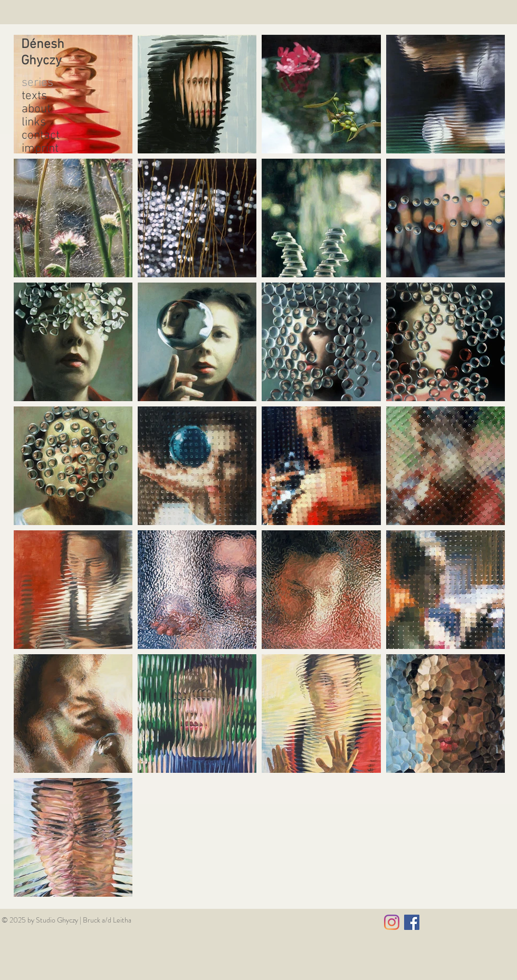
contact (41, 136)
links (34, 123)
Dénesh (43, 45)
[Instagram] (392, 922)
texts (34, 96)
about (36, 109)
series (37, 83)
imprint (40, 149)
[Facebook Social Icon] (412, 922)
